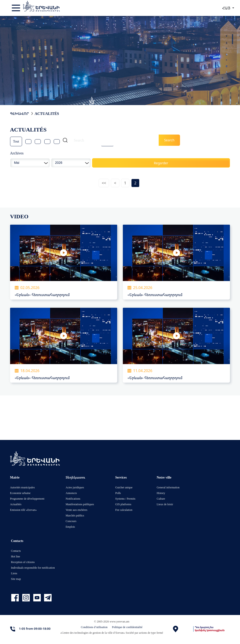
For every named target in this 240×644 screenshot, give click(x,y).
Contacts (16, 551)
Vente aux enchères (77, 510)
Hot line (16, 556)
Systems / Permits (125, 499)
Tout (16, 141)
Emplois (70, 527)
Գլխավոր (20, 113)
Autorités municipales (22, 487)
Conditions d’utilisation (94, 627)
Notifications (73, 499)
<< (104, 183)
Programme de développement (27, 499)
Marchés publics (75, 515)
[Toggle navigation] (16, 8)
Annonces (71, 493)
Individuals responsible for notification (33, 568)
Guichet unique (124, 487)
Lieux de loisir (165, 504)
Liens (14, 573)
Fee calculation (124, 510)
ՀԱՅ (227, 8)
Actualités (47, 113)
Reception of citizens (23, 562)
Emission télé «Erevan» (23, 510)
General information (168, 487)
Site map (16, 579)
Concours (71, 521)
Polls (118, 493)
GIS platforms (123, 504)
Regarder (161, 163)
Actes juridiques (75, 487)
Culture (161, 499)
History (161, 493)
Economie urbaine (20, 493)
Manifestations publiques (80, 504)
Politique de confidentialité (127, 627)
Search (169, 140)
